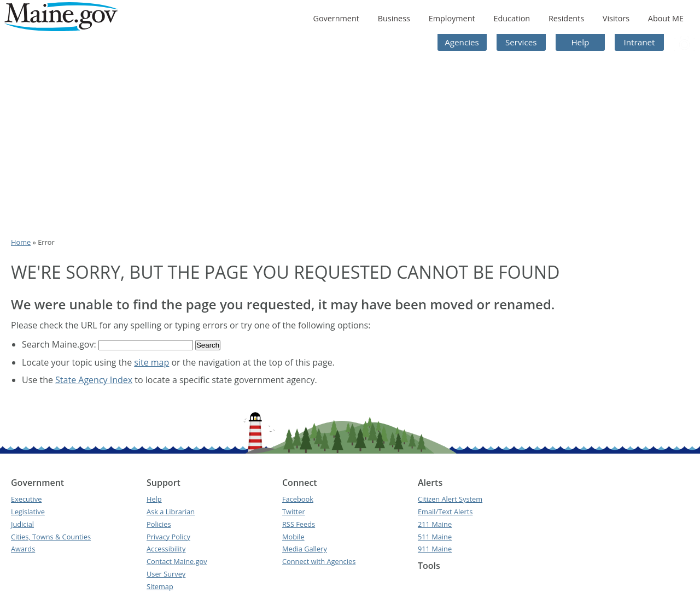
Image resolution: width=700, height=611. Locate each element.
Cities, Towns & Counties (51, 537)
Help (580, 42)
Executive (26, 499)
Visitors (616, 18)
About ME (666, 18)
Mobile (293, 537)
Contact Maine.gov (177, 561)
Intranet (640, 42)
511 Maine (435, 537)
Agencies (462, 42)
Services (521, 42)
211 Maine (435, 524)
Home (21, 242)
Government (336, 18)
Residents (566, 18)
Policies (159, 524)
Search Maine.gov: (60, 344)
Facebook (298, 499)
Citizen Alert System (450, 499)
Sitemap (160, 586)
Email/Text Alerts (445, 512)
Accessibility (166, 549)
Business (394, 18)
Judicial (22, 524)
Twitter (294, 512)
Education (512, 18)
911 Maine (435, 549)
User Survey (166, 574)
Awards (23, 549)
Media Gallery (305, 549)
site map (151, 362)
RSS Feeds (299, 524)
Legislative (28, 512)
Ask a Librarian (171, 512)
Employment (452, 18)
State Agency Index (94, 380)
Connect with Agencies (319, 561)
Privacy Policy (168, 537)
